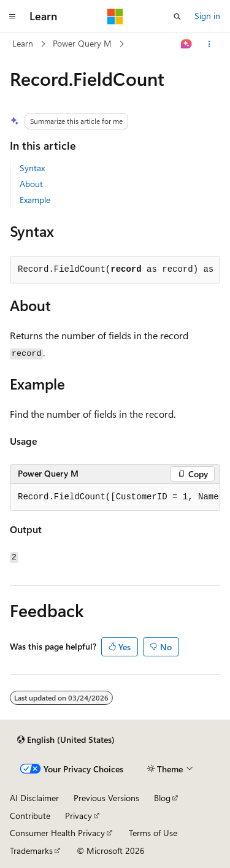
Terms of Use (153, 833)
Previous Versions (106, 798)
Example (35, 200)
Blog (162, 798)
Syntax (32, 168)
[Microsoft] (115, 17)
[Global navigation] (12, 17)
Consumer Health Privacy (57, 833)
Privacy (79, 816)
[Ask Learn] (187, 44)
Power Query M (82, 43)
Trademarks (31, 851)
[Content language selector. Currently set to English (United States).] (66, 740)
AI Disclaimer (34, 798)
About (31, 184)
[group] (115, 497)
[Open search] (177, 17)
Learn (23, 43)
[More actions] (209, 44)
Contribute (30, 816)
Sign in (207, 16)
